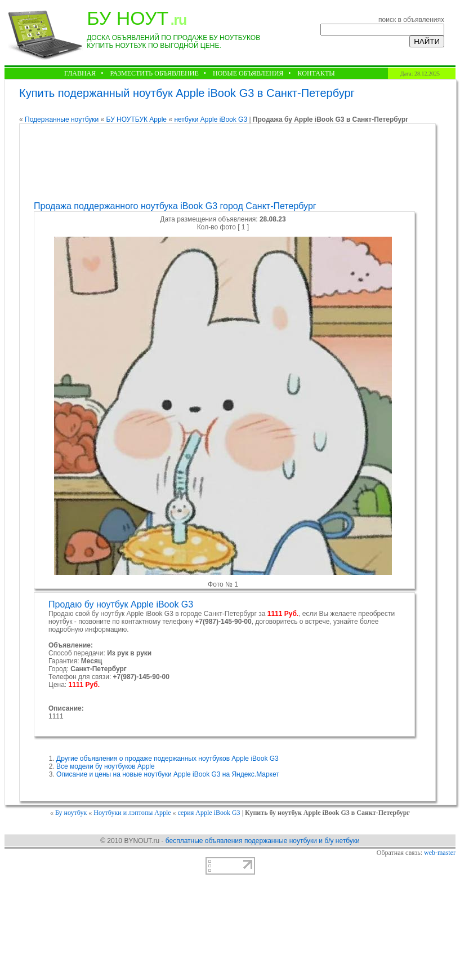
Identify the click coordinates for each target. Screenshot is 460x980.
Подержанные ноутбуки (62, 119)
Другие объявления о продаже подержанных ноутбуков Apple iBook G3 (168, 759)
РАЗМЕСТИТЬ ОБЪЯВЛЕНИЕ (154, 73)
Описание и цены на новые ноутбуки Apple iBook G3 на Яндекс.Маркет (168, 774)
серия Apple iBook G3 (210, 813)
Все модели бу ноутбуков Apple (106, 766)
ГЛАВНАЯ (80, 73)
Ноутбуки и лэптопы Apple (132, 813)
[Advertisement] (226, 163)
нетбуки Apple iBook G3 (211, 119)
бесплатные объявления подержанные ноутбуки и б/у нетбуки (263, 841)
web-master (440, 853)
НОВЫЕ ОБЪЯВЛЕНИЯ (248, 73)
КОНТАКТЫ (316, 73)
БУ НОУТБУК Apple (137, 119)
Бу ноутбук (71, 813)
